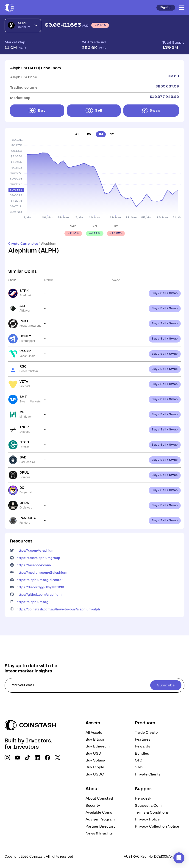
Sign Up (166, 7)
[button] (179, 858)
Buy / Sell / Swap (165, 293)
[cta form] (94, 685)
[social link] (7, 758)
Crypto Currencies (23, 244)
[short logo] (9, 8)
